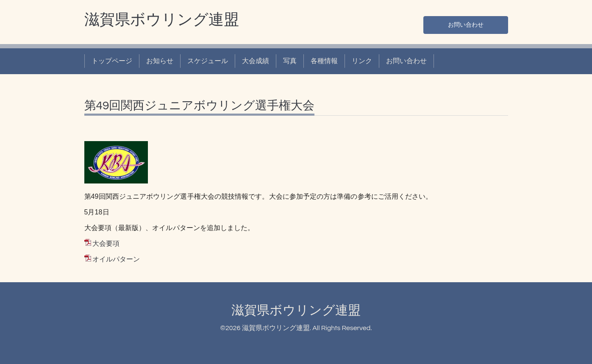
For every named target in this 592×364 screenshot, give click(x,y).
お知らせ (160, 61)
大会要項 (106, 244)
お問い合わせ (466, 24)
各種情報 (324, 61)
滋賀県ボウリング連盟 (162, 20)
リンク (362, 61)
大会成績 (256, 61)
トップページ (112, 61)
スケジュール (208, 61)
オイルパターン (116, 259)
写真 (290, 61)
